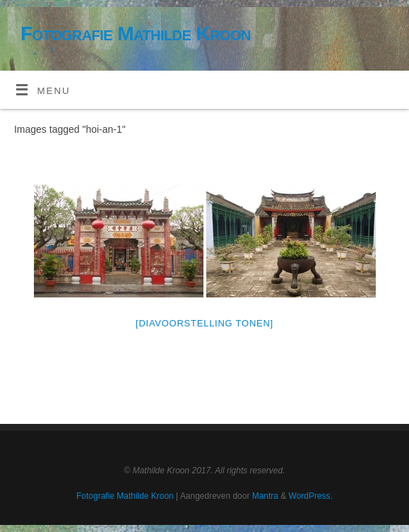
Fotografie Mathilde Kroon (136, 34)
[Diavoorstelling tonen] (204, 323)
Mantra (265, 496)
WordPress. (311, 496)
